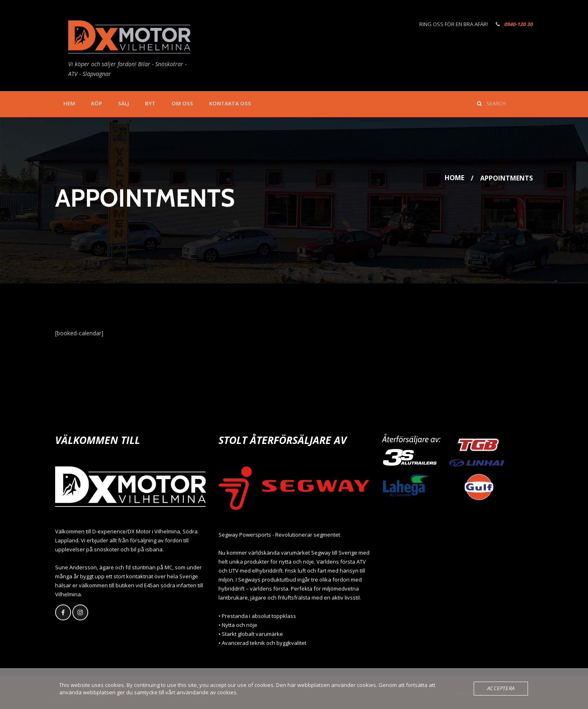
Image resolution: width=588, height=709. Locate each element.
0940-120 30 (519, 24)
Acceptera (501, 689)
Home (454, 178)
